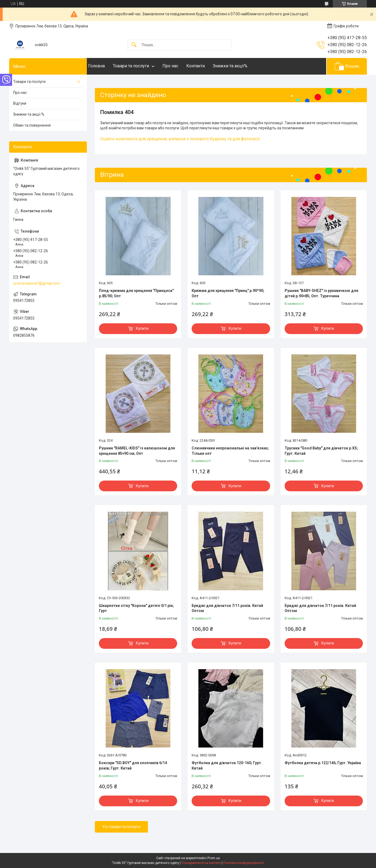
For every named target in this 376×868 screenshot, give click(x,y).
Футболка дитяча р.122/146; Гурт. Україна (323, 763)
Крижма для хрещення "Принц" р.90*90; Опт (228, 293)
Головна (107, 66)
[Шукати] (134, 45)
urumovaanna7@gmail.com (37, 283)
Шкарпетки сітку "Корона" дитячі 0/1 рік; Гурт (136, 608)
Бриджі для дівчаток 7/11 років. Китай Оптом (227, 608)
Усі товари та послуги (121, 827)
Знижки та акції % (29, 114)
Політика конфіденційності (244, 863)
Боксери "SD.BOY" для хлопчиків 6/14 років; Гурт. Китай (133, 766)
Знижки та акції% (241, 66)
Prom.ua (214, 858)
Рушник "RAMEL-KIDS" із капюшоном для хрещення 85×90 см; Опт (137, 451)
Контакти (206, 66)
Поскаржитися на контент (201, 863)
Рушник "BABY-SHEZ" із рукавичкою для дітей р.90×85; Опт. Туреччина (321, 293)
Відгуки (20, 103)
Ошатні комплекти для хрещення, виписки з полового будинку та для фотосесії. (180, 139)
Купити (142, 328)
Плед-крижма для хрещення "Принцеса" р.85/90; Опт (136, 293)
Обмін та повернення (32, 125)
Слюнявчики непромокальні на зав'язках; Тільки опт (230, 451)
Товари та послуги (142, 66)
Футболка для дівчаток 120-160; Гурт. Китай (227, 766)
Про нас (181, 66)
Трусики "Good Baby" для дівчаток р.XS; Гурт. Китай (321, 451)
